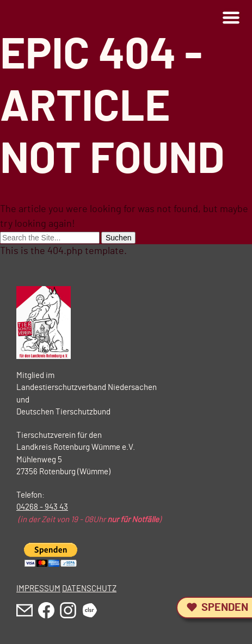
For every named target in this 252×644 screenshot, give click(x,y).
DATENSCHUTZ (89, 589)
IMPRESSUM (38, 589)
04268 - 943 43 (42, 507)
